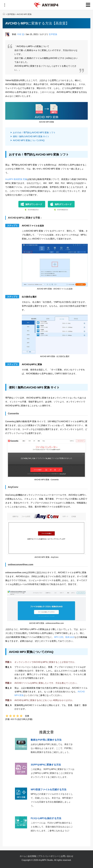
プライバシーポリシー (48, 856)
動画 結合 (70, 637)
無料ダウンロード (34, 204)
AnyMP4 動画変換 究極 (16, 179)
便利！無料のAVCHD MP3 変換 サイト (31, 136)
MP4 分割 (59, 637)
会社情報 (32, 856)
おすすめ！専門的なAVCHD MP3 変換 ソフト (34, 133)
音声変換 (11, 14)
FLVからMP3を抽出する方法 (46, 818)
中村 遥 (21, 34)
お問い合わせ (67, 856)
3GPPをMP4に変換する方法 (46, 765)
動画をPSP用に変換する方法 (46, 740)
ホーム (23, 856)
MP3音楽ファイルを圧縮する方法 (49, 790)
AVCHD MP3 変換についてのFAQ (29, 140)
